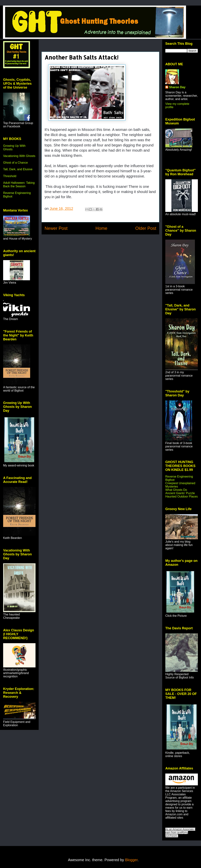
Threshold (10, 176)
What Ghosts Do (176, 490)
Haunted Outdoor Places (181, 496)
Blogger (131, 860)
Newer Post (56, 228)
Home (101, 228)
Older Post (146, 228)
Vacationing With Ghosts (19, 156)
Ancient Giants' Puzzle (180, 493)
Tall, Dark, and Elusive (18, 169)
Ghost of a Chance (15, 163)
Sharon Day (177, 87)
